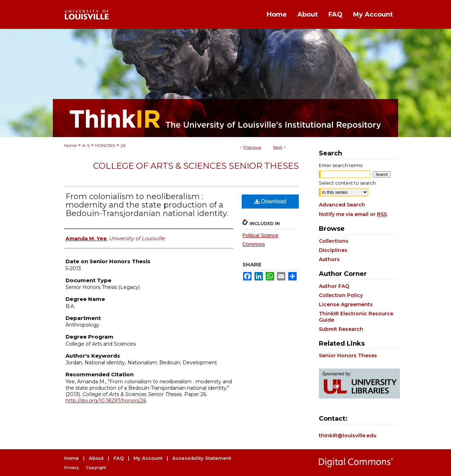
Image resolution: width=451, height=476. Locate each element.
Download (270, 201)
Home (70, 145)
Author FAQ (334, 286)
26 (123, 145)
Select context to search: (348, 183)
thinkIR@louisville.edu (348, 435)
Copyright (96, 468)
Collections (334, 241)
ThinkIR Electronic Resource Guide (356, 317)
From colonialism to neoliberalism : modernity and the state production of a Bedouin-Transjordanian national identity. (147, 205)
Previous (252, 147)
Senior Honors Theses (348, 356)
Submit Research (341, 329)
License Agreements (346, 304)
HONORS (105, 145)
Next (278, 147)
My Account (148, 458)
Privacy (72, 468)
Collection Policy (341, 295)
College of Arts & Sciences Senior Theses (196, 166)
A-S (86, 145)
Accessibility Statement (202, 458)
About (96, 458)
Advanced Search (342, 205)
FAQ (119, 458)
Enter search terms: (341, 165)
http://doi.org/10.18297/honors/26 (106, 401)
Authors (329, 259)
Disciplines (333, 250)
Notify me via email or (353, 214)
